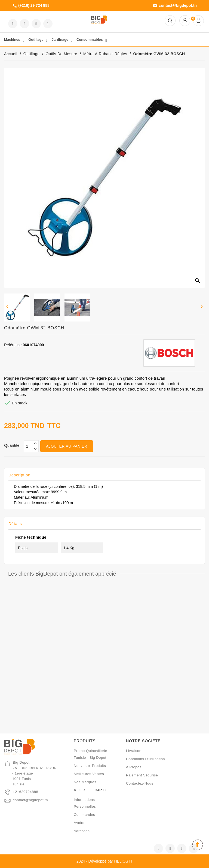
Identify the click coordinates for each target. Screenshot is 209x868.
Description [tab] (19, 475)
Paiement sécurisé (142, 775)
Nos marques (85, 782)
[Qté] (28, 446)
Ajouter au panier (67, 446)
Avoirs (79, 823)
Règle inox (172, 662)
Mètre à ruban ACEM (104, 662)
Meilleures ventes (89, 774)
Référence (13, 345)
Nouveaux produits (90, 766)
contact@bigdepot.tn (175, 6)
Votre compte (91, 790)
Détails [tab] (15, 524)
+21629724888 (25, 792)
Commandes (84, 815)
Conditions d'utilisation (145, 759)
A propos (134, 767)
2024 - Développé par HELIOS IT (104, 861)
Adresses (82, 831)
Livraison (134, 751)
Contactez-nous (140, 783)
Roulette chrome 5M (37, 662)
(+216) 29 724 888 (31, 6)
